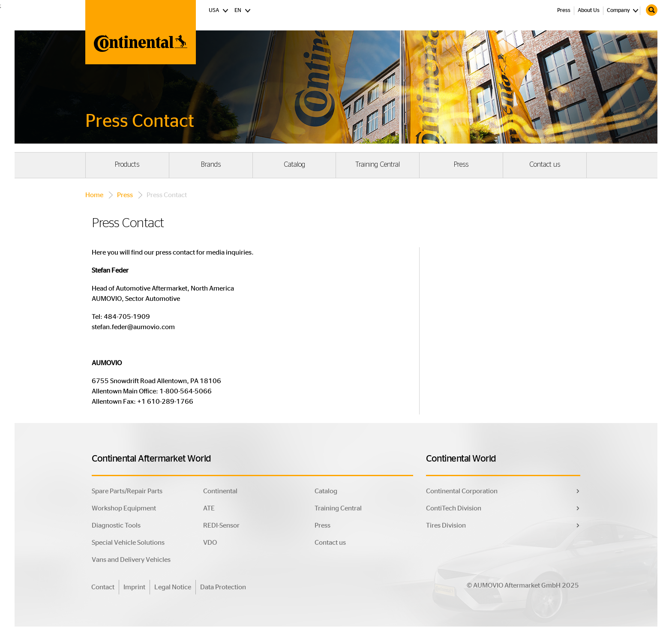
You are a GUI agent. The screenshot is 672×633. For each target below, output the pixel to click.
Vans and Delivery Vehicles (131, 560)
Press (564, 10)
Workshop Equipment (124, 508)
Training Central (378, 165)
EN (243, 10)
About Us (589, 10)
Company (618, 10)
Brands (211, 165)
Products (127, 165)
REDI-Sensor (221, 525)
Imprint (134, 587)
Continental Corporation (462, 491)
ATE (209, 508)
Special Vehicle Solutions (128, 543)
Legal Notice (173, 587)
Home (94, 195)
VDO (210, 543)
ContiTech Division (454, 508)
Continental (220, 491)
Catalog (294, 165)
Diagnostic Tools (116, 525)
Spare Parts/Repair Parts (127, 491)
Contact (103, 587)
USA (219, 10)
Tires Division (446, 525)
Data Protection (223, 587)
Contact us (545, 165)
